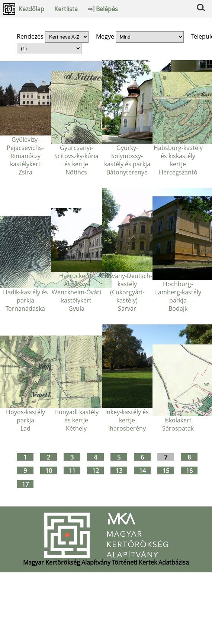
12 (96, 470)
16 (189, 470)
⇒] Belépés (103, 9)
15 (166, 470)
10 (49, 470)
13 (119, 470)
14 (142, 470)
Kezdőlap (31, 9)
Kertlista (66, 9)
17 (25, 484)
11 (72, 470)
